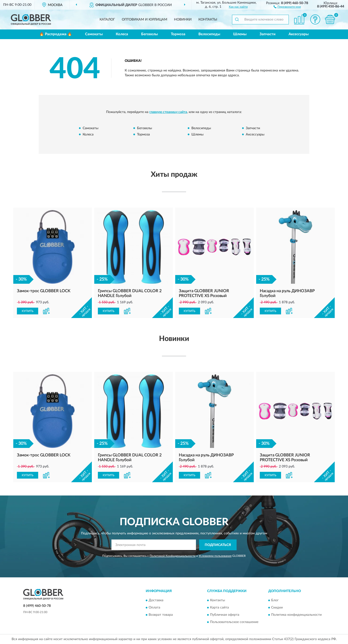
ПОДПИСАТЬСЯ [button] (218, 545)
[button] (287, 7)
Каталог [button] (107, 20)
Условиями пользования (215, 556)
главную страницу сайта (168, 112)
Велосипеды (209, 34)
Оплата (154, 608)
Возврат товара (161, 615)
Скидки (277, 608)
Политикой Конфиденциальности (173, 556)
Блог (275, 601)
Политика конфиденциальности (296, 615)
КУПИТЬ (28, 311)
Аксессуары (299, 34)
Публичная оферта (225, 615)
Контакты (208, 20)
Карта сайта (219, 608)
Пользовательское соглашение (234, 622)
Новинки (183, 20)
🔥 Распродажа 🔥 (56, 34)
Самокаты (94, 34)
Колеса (122, 34)
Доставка (156, 601)
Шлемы (240, 34)
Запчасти (268, 34)
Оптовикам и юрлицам (145, 20)
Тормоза (178, 34)
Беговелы (149, 34)
